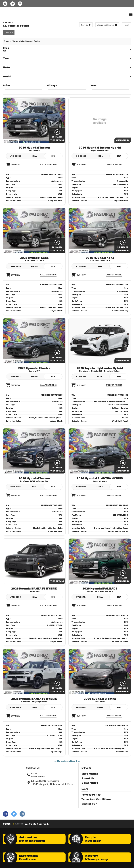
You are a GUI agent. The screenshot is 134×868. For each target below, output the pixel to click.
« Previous (62, 761)
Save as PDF (89, 804)
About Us (88, 778)
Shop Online (90, 774)
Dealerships (90, 783)
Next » (75, 761)
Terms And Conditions (96, 799)
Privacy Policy (91, 795)
